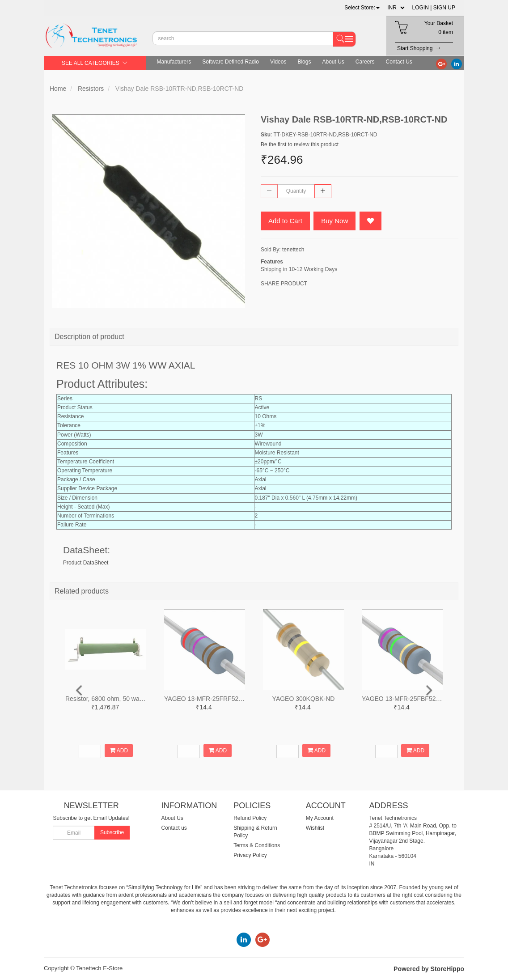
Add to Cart (285, 221)
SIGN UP (444, 8)
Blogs (304, 62)
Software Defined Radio (231, 62)
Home (58, 89)
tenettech (293, 250)
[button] (362, 8)
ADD (119, 750)
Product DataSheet (86, 563)
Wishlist (315, 828)
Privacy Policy (250, 855)
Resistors (91, 89)
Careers (365, 62)
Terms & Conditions (257, 845)
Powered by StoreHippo (429, 969)
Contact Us (399, 62)
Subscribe (112, 832)
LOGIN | (422, 8)
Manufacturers (174, 62)
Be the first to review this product (300, 144)
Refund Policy (250, 818)
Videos (278, 62)
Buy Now (334, 221)
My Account (320, 818)
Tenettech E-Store (99, 968)
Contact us (174, 828)
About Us (333, 62)
